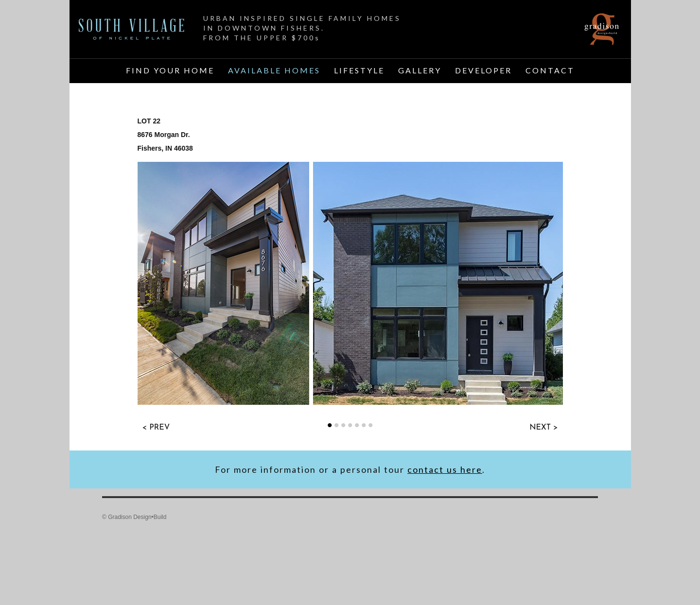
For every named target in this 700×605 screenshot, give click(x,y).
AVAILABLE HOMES (274, 70)
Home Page (131, 29)
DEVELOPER (483, 70)
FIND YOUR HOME (170, 70)
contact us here (445, 469)
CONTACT (550, 70)
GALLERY (420, 70)
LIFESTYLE (359, 70)
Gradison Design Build (602, 29)
